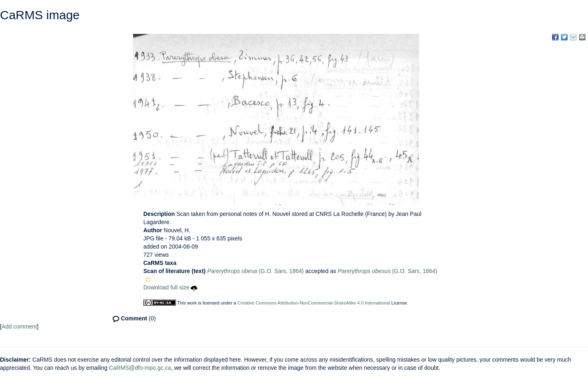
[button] (148, 279)
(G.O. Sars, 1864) (255, 271)
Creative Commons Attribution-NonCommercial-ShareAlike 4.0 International (314, 303)
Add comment (19, 327)
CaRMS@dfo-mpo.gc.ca (140, 368)
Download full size (170, 287)
